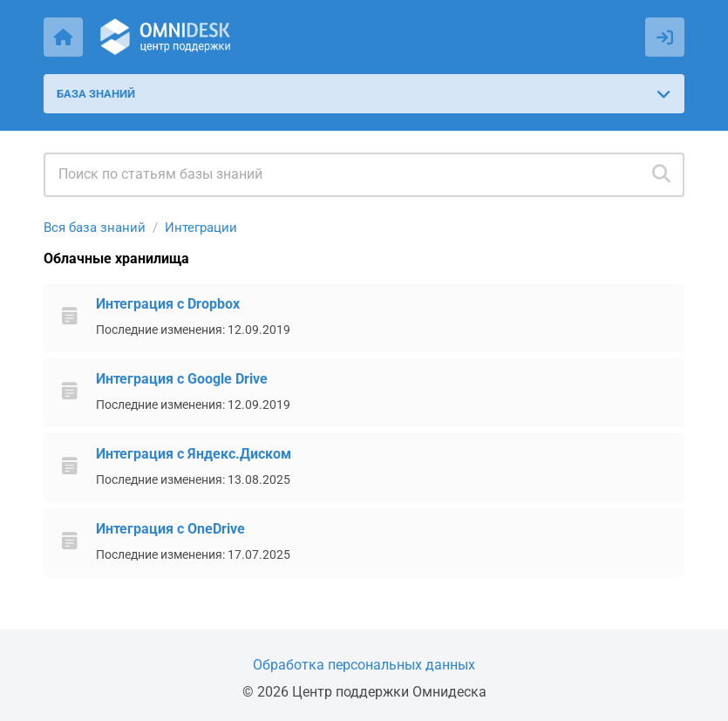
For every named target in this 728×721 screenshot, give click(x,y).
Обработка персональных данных (364, 665)
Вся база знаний (95, 228)
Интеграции (201, 228)
